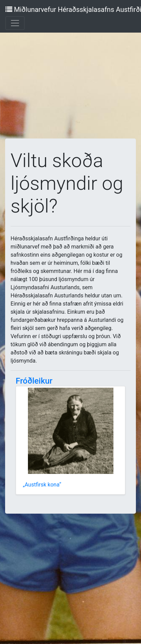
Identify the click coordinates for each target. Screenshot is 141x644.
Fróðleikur (34, 381)
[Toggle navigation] (15, 23)
